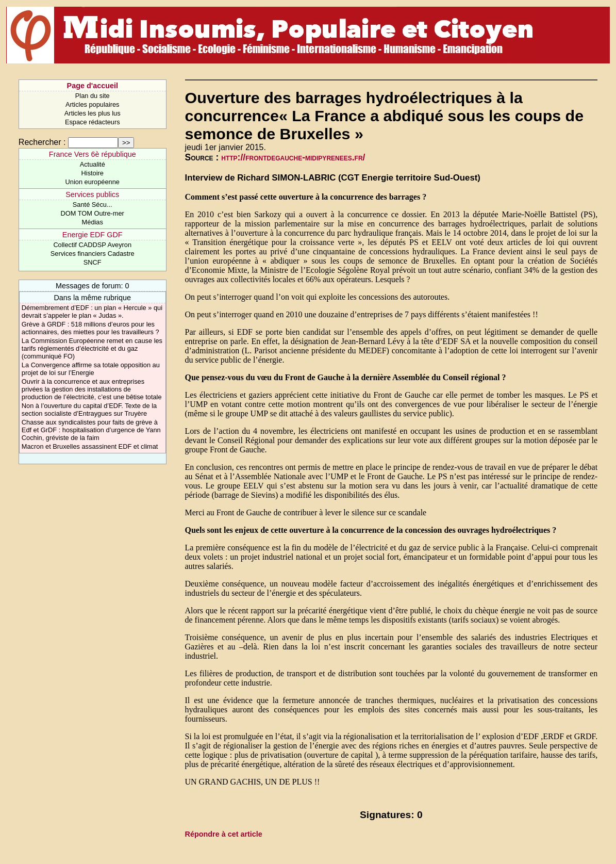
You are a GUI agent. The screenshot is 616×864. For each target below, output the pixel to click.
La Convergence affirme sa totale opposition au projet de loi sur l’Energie (91, 369)
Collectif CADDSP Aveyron (92, 245)
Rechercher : (42, 142)
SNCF (93, 262)
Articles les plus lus (93, 113)
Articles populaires (93, 104)
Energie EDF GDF (93, 235)
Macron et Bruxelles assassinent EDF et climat (90, 446)
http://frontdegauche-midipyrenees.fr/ (293, 157)
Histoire (93, 173)
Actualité (93, 164)
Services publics (92, 194)
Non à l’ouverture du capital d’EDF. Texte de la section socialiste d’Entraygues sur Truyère (89, 410)
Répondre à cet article (224, 834)
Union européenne (93, 182)
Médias (93, 222)
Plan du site (93, 96)
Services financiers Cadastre (93, 254)
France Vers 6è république (93, 154)
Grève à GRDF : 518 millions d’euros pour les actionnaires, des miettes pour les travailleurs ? (90, 328)
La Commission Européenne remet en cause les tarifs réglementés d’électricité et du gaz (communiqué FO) (92, 348)
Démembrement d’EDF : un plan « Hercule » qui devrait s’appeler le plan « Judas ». (92, 312)
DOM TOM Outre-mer (93, 213)
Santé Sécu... (93, 205)
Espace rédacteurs (93, 122)
